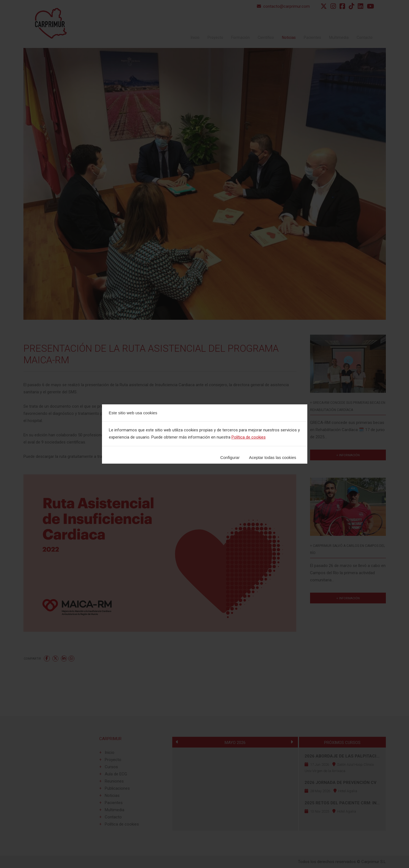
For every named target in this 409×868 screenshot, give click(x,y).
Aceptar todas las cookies (273, 457)
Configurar (230, 457)
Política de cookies (249, 437)
